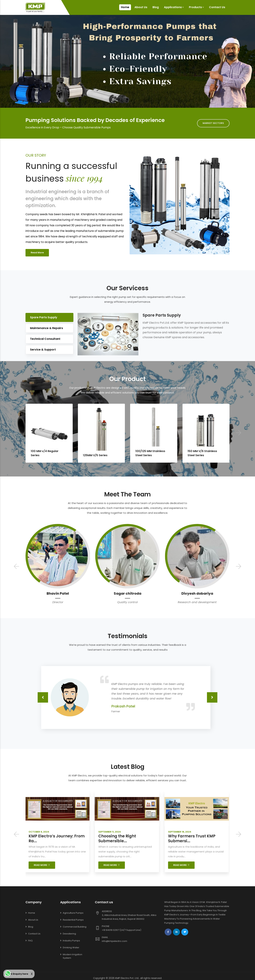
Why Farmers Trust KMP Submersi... (192, 839)
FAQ (30, 941)
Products (196, 7)
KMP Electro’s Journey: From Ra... (57, 839)
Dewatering (69, 934)
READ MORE (42, 865)
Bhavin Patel (128, 593)
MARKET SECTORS (213, 123)
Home (125, 7)
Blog (156, 7)
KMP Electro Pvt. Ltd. (127, 978)
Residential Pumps (73, 920)
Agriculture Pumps (73, 913)
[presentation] (16, 567)
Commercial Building (75, 927)
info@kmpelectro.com (114, 941)
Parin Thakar (58, 593)
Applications (174, 7)
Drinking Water (71, 948)
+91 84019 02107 (111, 930)
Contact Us (217, 7)
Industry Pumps (71, 941)
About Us (141, 7)
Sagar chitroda (197, 593)
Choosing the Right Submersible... (118, 839)
